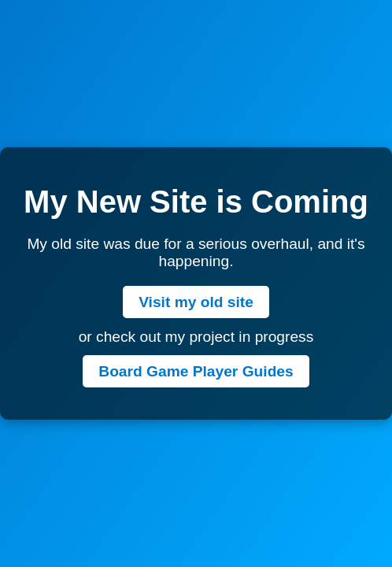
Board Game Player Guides (196, 371)
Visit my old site (196, 302)
